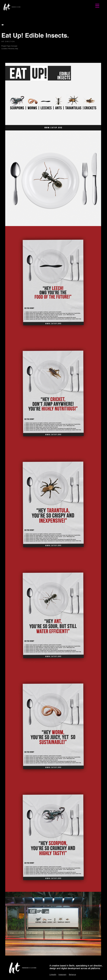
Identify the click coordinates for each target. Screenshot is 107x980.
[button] (97, 6)
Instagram (62, 974)
